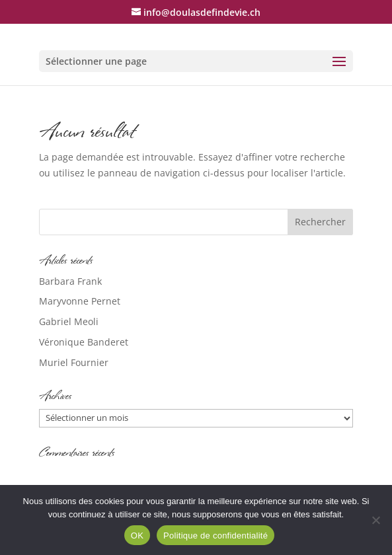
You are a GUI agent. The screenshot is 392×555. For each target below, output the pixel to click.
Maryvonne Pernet (80, 301)
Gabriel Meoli (69, 321)
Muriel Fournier (74, 362)
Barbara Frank (70, 281)
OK (137, 536)
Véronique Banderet (84, 342)
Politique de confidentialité (216, 536)
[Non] (375, 520)
